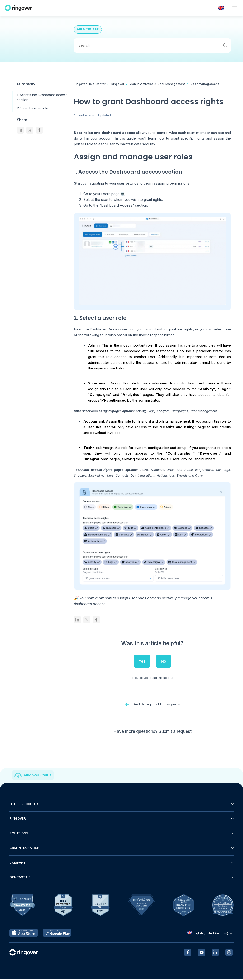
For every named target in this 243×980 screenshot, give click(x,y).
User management (204, 84)
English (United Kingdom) (210, 934)
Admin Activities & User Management (157, 84)
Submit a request (175, 732)
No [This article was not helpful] (164, 661)
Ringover (118, 84)
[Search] (152, 45)
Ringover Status (38, 776)
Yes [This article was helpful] (142, 661)
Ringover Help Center (90, 84)
